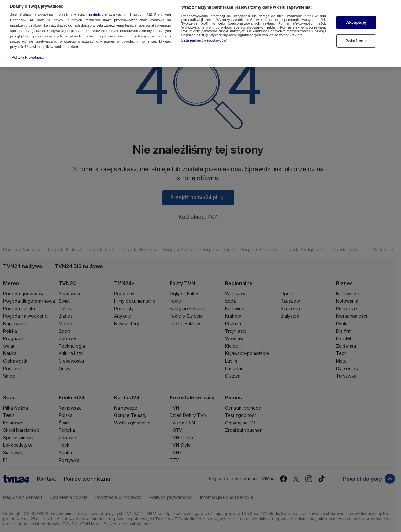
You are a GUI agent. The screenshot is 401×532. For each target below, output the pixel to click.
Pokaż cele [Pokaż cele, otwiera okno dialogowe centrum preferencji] (356, 29)
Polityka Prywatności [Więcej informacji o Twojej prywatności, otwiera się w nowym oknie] (28, 46)
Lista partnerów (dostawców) (204, 29)
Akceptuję (356, 11)
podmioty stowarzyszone (109, 3)
